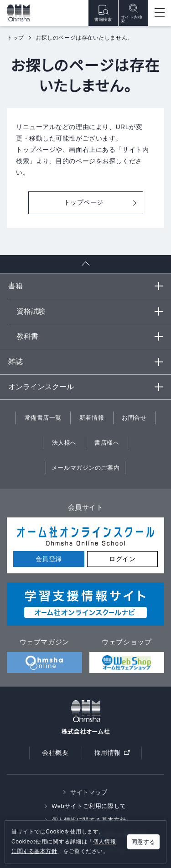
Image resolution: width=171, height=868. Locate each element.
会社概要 (55, 753)
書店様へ (107, 443)
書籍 (16, 286)
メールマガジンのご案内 (85, 468)
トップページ (84, 202)
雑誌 (16, 361)
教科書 (27, 336)
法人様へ (64, 443)
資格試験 (31, 311)
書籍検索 (103, 13)
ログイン (122, 559)
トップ (16, 38)
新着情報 (92, 418)
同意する (143, 842)
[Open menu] (160, 13)
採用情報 (115, 755)
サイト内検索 (132, 13)
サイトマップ (89, 792)
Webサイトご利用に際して (89, 806)
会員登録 (49, 559)
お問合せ (134, 418)
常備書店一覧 (43, 418)
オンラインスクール (41, 387)
